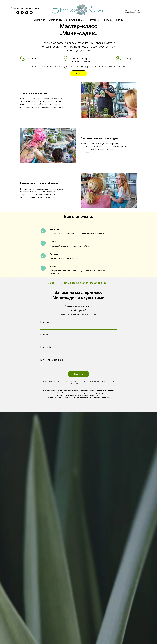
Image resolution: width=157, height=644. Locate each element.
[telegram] (31, 13)
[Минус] (42, 365)
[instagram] (27, 13)
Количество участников (52, 360)
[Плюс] (54, 365)
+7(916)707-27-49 (132, 11)
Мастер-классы (56, 20)
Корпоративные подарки (76, 20)
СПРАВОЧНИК (95, 20)
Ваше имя (45, 335)
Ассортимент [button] (40, 20)
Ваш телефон (46, 347)
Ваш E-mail (45, 322)
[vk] (22, 13)
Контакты (119, 20)
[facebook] (18, 13)
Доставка (108, 20)
